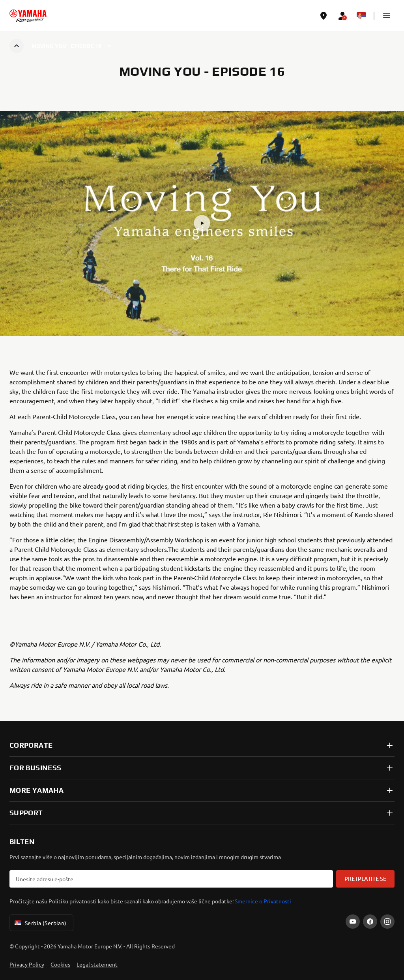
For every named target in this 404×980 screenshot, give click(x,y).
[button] (387, 16)
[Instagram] (387, 922)
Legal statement (97, 964)
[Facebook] (370, 922)
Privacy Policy (27, 964)
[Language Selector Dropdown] (361, 16)
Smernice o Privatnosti (263, 901)
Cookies (60, 964)
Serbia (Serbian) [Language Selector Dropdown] (40, 923)
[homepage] (28, 16)
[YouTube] (353, 922)
